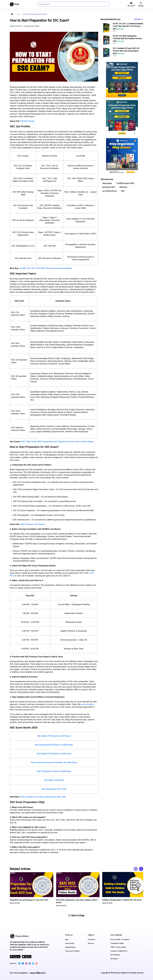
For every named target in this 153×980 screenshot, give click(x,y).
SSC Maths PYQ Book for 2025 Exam (54, 736)
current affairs (88, 704)
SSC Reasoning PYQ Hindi (54, 789)
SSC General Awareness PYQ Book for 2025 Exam (54, 762)
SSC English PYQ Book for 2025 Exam (54, 754)
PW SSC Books (27, 121)
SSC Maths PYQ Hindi (54, 780)
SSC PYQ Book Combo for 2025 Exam (54, 771)
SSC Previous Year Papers (33, 524)
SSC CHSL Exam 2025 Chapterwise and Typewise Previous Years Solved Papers (58, 442)
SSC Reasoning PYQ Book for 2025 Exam (54, 745)
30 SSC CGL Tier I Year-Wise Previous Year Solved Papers (46, 268)
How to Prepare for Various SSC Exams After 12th (43, 797)
